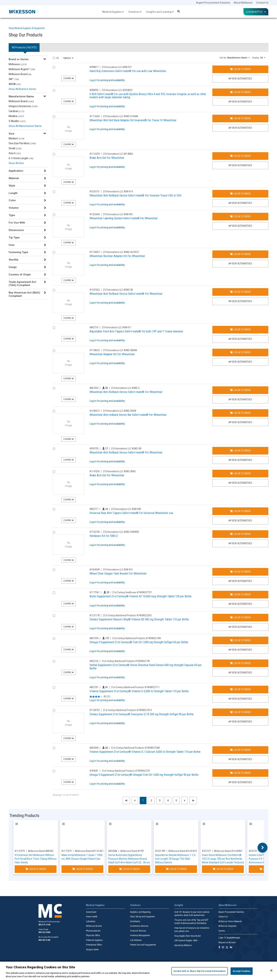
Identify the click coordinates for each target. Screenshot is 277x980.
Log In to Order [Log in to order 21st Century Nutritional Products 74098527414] (240, 712)
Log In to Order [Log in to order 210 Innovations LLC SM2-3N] (240, 292)
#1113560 (95, 116)
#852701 (94, 687)
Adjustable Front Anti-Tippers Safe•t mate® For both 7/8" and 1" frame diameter (136, 331)
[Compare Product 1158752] (54, 710)
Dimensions (16, 230)
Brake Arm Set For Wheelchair (107, 158)
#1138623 (95, 350)
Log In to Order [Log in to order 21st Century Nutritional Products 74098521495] (240, 640)
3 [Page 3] (160, 801)
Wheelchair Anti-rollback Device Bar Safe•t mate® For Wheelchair (128, 415)
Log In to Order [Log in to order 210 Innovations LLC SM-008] (240, 511)
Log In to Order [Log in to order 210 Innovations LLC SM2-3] (240, 390)
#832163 (94, 661)
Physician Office (93, 935)
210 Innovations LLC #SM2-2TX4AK (121, 116)
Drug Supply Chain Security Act (188, 936)
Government (91, 912)
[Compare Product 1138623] (54, 351)
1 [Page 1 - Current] (144, 800)
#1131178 (95, 615)
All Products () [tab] (24, 47)
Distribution (135, 921)
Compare (69, 78)
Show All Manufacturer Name (25, 126)
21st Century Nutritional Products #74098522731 (126, 771)
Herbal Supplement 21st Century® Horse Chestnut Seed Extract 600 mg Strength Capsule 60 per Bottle (146, 667)
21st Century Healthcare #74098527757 (132, 592)
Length (13, 193)
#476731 (253, 851)
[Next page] (185, 801)
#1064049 (95, 570)
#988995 (94, 90)
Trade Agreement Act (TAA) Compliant (22, 284)
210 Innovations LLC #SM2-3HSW (120, 411)
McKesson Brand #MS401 (41, 851)
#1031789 (160, 851)
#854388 (113, 851)
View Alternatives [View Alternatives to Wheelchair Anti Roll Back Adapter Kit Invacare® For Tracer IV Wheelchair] (240, 128)
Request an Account (227, 942)
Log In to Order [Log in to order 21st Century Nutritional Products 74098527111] (240, 689)
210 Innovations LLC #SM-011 (117, 327)
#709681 (94, 771)
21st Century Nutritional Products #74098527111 (135, 687)
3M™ (14, 79)
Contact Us (262, 3)
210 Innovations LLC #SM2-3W (126, 448)
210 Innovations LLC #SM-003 (118, 214)
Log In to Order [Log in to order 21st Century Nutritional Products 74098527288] (240, 750)
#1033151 (95, 192)
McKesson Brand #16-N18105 (183, 851)
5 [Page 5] (176, 801)
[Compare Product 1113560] (54, 117)
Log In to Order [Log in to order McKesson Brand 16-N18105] (176, 869)
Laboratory (91, 921)
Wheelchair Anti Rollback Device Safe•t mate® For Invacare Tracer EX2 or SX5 (135, 195)
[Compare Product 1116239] (54, 154)
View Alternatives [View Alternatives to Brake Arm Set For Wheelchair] (240, 165)
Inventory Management (140, 935)
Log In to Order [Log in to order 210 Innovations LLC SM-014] (240, 194)
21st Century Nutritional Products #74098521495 (137, 638)
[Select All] (54, 58)
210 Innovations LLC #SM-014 (118, 192)
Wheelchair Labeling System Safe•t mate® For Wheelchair (124, 218)
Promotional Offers (94, 945)
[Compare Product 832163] (54, 661)
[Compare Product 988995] (54, 90)
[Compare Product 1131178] (54, 616)
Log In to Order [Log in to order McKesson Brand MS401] (36, 869)
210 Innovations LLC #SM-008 (126, 509)
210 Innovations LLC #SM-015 (118, 570)
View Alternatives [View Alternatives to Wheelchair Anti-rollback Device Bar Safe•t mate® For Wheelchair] (240, 422)
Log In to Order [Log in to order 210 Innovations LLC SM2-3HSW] (240, 413)
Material (14, 178)
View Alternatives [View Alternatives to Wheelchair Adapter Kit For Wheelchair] (240, 362)
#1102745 (95, 532)
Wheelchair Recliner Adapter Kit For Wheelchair (117, 256)
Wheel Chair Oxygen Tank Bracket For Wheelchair (118, 573)
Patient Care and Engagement (143, 945)
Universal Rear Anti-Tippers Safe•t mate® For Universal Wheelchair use (131, 513)
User (12, 245)
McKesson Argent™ (22, 69)
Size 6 (15, 153)
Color (12, 200)
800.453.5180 (44, 940)
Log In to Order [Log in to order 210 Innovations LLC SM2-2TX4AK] (240, 118)
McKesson (18, 64)
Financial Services (138, 931)
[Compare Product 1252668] (54, 215)
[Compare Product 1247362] (54, 290)
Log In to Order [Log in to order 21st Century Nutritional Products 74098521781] (240, 663)
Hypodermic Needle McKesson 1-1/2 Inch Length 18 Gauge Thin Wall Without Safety (175, 859)
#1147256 (95, 471)
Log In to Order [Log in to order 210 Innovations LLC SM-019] (240, 69)
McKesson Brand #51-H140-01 (90, 851)
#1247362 (95, 290)
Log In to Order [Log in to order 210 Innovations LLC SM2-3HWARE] (240, 534)
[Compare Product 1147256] (54, 472)
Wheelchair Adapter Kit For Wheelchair (112, 354)
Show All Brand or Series (22, 89)
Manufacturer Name (21, 96)
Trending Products (24, 816)
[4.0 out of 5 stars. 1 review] (100, 697)
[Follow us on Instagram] (223, 948)
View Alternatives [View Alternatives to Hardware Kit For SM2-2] (240, 543)
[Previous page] (135, 801)
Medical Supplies (113, 12)
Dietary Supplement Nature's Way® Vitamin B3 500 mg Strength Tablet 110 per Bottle (139, 619)
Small (15, 148)
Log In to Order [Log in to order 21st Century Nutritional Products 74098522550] (240, 618)
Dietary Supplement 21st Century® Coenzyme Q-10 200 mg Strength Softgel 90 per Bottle (142, 714)
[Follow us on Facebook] (219, 948)
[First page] (126, 801)
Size (11, 134)
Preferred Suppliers (94, 940)
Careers (222, 931)
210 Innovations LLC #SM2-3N (118, 290)
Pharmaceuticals (93, 931)
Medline (16, 116)
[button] (235, 58)
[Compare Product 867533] (54, 388)
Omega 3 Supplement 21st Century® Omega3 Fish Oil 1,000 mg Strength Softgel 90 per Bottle (144, 775)
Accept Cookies (242, 971)
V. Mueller (17, 121)
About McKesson (243, 3)
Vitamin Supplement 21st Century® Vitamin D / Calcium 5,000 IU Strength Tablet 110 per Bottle (145, 752)
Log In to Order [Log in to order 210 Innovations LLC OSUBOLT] (240, 92)
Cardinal (17, 111)
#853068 (94, 748)
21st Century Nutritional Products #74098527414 (127, 710)
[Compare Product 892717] (54, 509)
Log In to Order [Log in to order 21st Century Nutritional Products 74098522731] (240, 773)
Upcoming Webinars (183, 945)
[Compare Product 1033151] (54, 192)
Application (16, 171)
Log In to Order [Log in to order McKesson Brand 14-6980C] (223, 869)
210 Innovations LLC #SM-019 (117, 67)
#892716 (94, 327)
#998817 (94, 67)
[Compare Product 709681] (54, 771)
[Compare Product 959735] (54, 449)
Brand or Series (19, 59)
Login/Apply (256, 12)
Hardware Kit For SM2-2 (104, 536)
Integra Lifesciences (23, 106)
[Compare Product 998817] (54, 67)
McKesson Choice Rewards (230, 921)
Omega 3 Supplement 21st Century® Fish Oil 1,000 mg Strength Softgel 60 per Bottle (139, 642)
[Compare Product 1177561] (54, 593)
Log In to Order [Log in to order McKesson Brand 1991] (129, 869)
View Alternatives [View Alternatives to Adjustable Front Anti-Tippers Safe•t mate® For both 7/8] (240, 339)
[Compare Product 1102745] (54, 532)
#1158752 (95, 710)
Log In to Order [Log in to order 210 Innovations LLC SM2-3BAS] (240, 473)
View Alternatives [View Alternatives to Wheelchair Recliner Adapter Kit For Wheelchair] (240, 264)
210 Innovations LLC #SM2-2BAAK (120, 350)
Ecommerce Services (139, 926)
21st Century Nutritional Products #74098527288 (135, 748)
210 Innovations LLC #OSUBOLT (117, 90)
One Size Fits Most (22, 143)
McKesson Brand (20, 74)
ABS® (15, 84)
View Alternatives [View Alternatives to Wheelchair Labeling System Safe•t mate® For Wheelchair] (240, 226)
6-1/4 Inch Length (21, 158)
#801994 (94, 638)
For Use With (17, 223)
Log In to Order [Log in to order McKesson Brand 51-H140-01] (82, 869)
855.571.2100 (44, 925)
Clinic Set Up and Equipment (142, 917)
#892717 (94, 509)
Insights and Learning (160, 12)
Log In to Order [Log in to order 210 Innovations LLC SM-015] (240, 572)
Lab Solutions (136, 940)
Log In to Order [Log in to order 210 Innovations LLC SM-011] (240, 330)
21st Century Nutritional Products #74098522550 (127, 615)
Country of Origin (20, 275)
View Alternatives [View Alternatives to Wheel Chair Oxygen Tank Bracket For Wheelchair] (240, 581)
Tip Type (14, 238)
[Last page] (193, 801)
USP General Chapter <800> (186, 941)
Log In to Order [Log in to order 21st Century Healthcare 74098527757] (240, 595)
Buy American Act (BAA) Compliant (24, 294)
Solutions (135, 12)
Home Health (92, 917)
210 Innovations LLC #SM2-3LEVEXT (121, 252)
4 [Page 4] (168, 801)
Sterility (14, 260)
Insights (179, 905)
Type (12, 215)
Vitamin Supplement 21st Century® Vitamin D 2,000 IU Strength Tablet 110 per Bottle (139, 691)
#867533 (94, 388)
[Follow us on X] (227, 948)
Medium (17, 138)
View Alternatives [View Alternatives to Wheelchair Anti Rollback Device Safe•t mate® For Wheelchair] (240, 301)
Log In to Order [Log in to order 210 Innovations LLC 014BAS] (240, 156)
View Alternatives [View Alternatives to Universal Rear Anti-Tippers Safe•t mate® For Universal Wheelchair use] (240, 521)
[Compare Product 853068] (54, 748)
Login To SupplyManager (229, 938)
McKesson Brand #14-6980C (228, 851)
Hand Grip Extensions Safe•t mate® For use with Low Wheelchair (128, 71)
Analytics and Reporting (140, 912)
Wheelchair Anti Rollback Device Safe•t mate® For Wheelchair (126, 294)
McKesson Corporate (227, 926)
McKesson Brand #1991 (132, 851)
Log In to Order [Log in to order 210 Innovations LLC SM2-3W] (240, 451)
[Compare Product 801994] (54, 638)
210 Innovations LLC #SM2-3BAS (119, 471)
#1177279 (67, 851)
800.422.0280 (44, 932)
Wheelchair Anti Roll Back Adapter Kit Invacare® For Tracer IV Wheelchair (133, 120)
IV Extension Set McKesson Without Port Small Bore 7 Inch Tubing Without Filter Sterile (36, 859)
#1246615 (95, 411)
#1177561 (95, 592)
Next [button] (263, 848)
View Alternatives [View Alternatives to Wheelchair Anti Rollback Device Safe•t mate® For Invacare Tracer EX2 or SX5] (240, 203)
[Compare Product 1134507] (54, 252)
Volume (14, 208)
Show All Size (16, 163)
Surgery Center (92, 950)
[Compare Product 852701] (54, 688)
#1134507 (95, 252)
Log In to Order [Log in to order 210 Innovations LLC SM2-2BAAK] (240, 352)
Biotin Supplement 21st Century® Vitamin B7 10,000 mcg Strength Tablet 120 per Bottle (141, 596)
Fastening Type (18, 252)
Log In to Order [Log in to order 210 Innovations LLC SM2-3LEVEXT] (240, 254)
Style (12, 186)
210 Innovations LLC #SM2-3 (125, 388)
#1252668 (95, 214)
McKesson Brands (94, 926)
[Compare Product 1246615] (54, 411)
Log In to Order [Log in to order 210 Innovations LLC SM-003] (240, 216)
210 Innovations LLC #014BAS (118, 154)
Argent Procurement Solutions (213, 3)
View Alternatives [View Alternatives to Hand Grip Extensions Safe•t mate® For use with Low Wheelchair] (240, 79)
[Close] (271, 970)
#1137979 (20, 851)
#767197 (206, 851)
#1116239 (95, 154)
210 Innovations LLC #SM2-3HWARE (121, 532)
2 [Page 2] (151, 801)
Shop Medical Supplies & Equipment (27, 28)
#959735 (94, 448)
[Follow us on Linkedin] (231, 948)
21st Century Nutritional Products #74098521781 (126, 661)
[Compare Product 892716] (54, 328)
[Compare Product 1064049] (54, 570)
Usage (13, 267)
